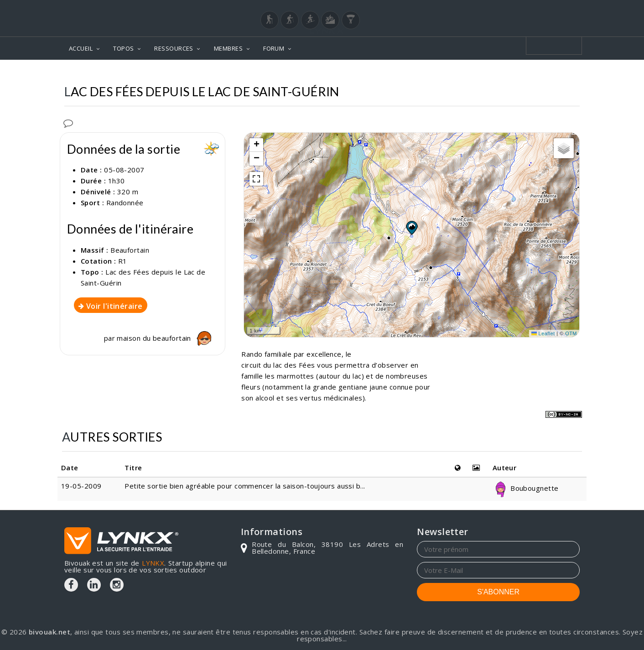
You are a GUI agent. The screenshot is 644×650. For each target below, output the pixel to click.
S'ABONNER (498, 592)
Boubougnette (526, 488)
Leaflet (543, 333)
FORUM (274, 48)
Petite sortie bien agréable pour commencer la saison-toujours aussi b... (245, 486)
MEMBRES (228, 48)
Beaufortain (130, 250)
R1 (123, 261)
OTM (571, 333)
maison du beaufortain (166, 338)
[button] (411, 228)
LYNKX (153, 563)
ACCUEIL (81, 48)
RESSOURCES (174, 48)
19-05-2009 (81, 486)
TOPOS (123, 48)
